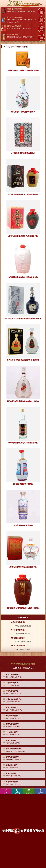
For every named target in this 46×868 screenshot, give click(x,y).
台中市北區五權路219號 (11, 685)
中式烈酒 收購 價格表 (41, 29)
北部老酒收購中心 (10, 675)
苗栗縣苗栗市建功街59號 (11, 727)
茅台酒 (28, 28)
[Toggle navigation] (3, 3)
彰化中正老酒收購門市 (12, 749)
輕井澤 (16, 22)
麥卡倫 (9, 20)
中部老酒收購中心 (10, 683)
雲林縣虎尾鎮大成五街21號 (12, 760)
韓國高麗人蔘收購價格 (27, 37)
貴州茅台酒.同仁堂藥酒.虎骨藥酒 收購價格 (23, 70)
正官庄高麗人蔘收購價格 (13, 37)
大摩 (25, 20)
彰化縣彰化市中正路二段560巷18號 (14, 751)
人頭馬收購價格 (31, 11)
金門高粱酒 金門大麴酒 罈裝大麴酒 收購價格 (23, 608)
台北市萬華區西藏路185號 (11, 702)
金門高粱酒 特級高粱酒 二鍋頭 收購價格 (23, 194)
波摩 (29, 20)
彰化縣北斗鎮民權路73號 (11, 743)
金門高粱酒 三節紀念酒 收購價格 (23, 112)
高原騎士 (14, 20)
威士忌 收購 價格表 (41, 20)
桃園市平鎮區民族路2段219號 (12, 710)
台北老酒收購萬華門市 (12, 699)
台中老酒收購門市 (10, 732)
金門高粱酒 (10, 28)
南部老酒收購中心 (10, 691)
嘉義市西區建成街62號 (10, 768)
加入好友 (29, 792)
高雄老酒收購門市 (10, 782)
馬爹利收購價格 (21, 11)
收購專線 (17, 792)
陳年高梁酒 (17, 28)
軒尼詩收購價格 (11, 11)
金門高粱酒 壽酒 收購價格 (23, 525)
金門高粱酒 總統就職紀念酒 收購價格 (23, 567)
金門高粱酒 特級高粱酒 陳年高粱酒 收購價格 (23, 401)
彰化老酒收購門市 (10, 741)
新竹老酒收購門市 (10, 716)
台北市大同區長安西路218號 (12, 677)
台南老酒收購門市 (10, 773)
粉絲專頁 (40, 792)
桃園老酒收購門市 (10, 708)
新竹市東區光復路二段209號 (12, 718)
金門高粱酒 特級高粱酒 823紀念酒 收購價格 (23, 360)
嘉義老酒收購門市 (10, 765)
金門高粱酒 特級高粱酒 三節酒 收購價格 (23, 443)
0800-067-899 (28, 668)
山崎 (35, 20)
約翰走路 (20, 20)
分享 (6, 792)
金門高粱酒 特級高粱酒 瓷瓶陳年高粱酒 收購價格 (23, 319)
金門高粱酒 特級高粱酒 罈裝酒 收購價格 (23, 277)
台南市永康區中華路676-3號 (12, 776)
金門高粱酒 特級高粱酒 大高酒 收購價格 (23, 236)
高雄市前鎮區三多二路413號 (12, 694)
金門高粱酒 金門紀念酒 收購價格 (23, 153)
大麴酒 (23, 28)
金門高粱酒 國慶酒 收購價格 (23, 484)
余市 (12, 22)
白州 (8, 22)
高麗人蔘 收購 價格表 (41, 37)
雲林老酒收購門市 (10, 757)
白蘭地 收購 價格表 (41, 12)
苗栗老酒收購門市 (10, 724)
